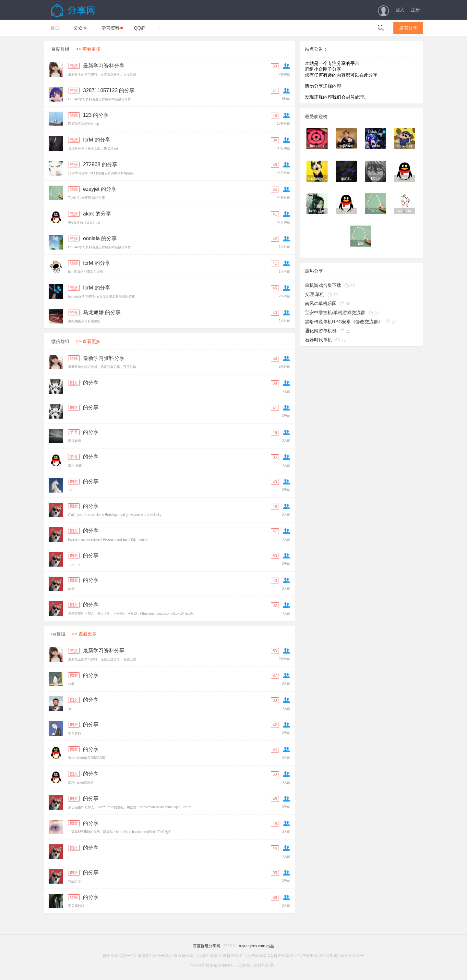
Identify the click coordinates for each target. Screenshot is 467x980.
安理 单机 (315, 294)
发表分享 (408, 28)
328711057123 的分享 (109, 90)
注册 (415, 10)
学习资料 (112, 28)
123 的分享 (96, 115)
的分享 (91, 383)
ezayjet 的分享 (100, 189)
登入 (400, 10)
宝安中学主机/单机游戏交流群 (335, 312)
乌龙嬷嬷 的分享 (102, 312)
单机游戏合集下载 (323, 285)
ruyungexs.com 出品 (256, 946)
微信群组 (60, 341)
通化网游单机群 (321, 331)
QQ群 (140, 28)
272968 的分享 (100, 164)
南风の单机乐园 (321, 303)
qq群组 (58, 634)
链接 (74, 66)
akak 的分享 (97, 214)
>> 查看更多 (88, 49)
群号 (74, 432)
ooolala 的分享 (100, 238)
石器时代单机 (318, 340)
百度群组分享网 (207, 946)
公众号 (80, 28)
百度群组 (60, 49)
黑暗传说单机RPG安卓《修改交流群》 (344, 322)
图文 (74, 383)
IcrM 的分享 (97, 140)
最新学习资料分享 (104, 66)
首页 (55, 28)
